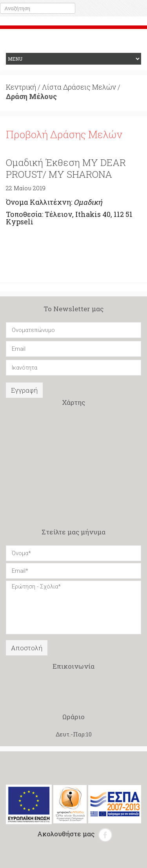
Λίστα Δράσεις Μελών (79, 87)
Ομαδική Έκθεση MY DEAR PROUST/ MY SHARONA (66, 168)
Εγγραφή (24, 390)
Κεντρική (21, 87)
